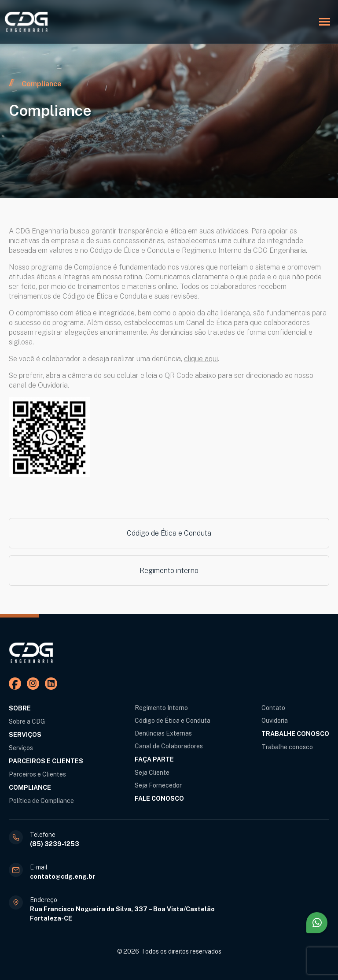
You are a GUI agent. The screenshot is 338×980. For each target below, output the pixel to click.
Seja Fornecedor (158, 785)
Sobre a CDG (27, 721)
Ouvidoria (275, 721)
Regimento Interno (161, 708)
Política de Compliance (41, 801)
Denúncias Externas (163, 733)
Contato (273, 708)
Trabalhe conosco (287, 747)
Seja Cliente (152, 773)
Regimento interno (169, 571)
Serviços (21, 748)
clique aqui (201, 359)
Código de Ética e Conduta (169, 533)
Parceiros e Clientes (37, 774)
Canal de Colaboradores (169, 746)
